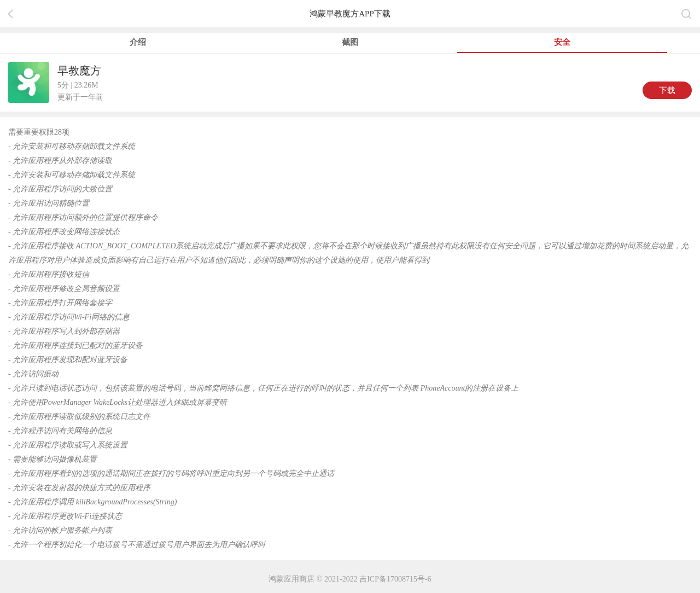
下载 (667, 90)
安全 (562, 42)
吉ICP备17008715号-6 (395, 579)
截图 (350, 42)
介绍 (138, 42)
